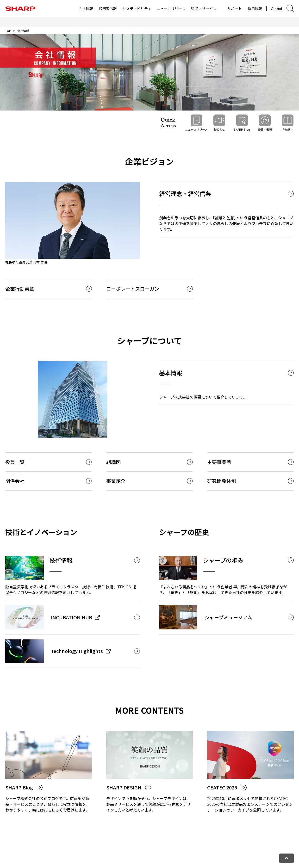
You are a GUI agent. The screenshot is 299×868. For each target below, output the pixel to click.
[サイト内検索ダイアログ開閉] (290, 9)
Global (277, 9)
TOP (8, 31)
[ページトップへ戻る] (287, 858)
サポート (235, 9)
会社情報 (86, 9)
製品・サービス (204, 9)
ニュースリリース (171, 9)
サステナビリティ (137, 9)
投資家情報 (108, 9)
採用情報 (255, 9)
